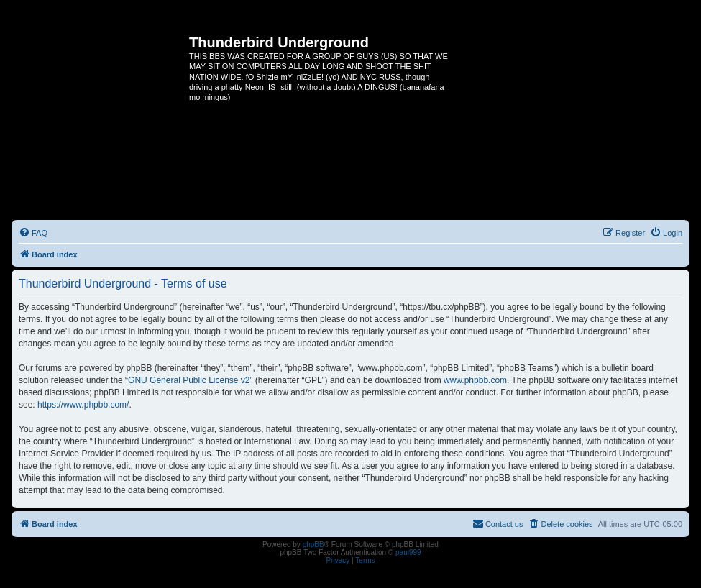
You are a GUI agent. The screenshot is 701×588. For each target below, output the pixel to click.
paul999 (408, 552)
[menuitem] (33, 233)
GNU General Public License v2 (189, 380)
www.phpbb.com (475, 380)
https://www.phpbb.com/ (83, 405)
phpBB (313, 545)
